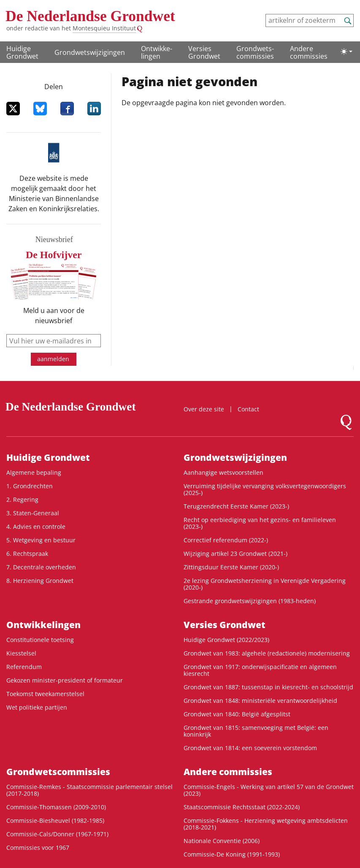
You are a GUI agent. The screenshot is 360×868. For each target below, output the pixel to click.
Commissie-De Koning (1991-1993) (232, 854)
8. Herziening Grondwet (40, 581)
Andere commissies (309, 52)
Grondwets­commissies (255, 52)
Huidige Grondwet (22, 52)
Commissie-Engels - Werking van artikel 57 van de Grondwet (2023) (269, 790)
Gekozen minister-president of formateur (65, 680)
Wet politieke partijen (37, 707)
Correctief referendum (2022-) (226, 540)
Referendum (24, 667)
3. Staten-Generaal (33, 513)
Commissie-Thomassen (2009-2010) (56, 807)
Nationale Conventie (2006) (222, 841)
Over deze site (204, 409)
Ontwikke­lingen (157, 52)
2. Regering (22, 499)
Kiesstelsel (21, 653)
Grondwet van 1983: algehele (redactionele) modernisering (267, 653)
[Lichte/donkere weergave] (346, 52)
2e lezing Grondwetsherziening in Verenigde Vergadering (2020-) (265, 584)
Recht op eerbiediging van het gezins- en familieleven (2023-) (260, 523)
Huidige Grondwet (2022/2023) (226, 640)
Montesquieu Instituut (104, 28)
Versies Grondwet (204, 52)
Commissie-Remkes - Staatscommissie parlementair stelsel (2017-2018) (89, 790)
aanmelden (53, 359)
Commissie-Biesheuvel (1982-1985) (55, 820)
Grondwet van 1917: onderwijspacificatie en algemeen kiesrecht (260, 670)
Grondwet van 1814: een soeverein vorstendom (250, 748)
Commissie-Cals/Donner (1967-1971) (57, 834)
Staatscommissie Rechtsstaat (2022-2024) (242, 807)
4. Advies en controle (36, 527)
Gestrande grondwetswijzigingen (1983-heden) (250, 601)
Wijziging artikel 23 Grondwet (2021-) (235, 554)
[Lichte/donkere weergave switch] (346, 52)
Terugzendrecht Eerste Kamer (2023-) (236, 506)
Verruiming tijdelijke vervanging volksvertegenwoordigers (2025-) (265, 489)
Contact (248, 409)
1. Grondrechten (30, 486)
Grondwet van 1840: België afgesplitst (237, 714)
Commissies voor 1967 (38, 848)
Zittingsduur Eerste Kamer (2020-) (231, 567)
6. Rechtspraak (27, 554)
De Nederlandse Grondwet (90, 16)
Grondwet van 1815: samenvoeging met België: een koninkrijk (256, 731)
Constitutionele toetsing (40, 640)
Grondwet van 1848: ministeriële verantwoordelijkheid (260, 701)
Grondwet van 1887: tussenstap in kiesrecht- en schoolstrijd (268, 687)
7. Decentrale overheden (41, 567)
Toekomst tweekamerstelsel (45, 694)
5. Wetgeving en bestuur (41, 540)
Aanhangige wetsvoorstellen (223, 472)
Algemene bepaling (34, 472)
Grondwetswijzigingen (90, 52)
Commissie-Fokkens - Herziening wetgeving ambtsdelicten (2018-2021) (266, 824)
